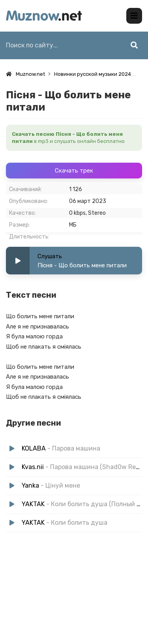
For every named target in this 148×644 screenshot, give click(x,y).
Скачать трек (74, 171)
